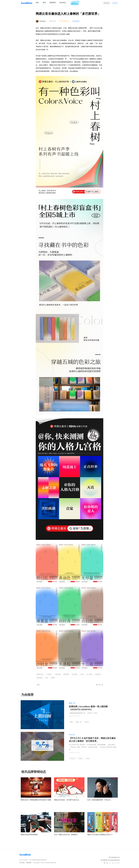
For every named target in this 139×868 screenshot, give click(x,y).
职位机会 (63, 3)
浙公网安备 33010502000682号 (110, 860)
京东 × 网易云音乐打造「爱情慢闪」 (67, 835)
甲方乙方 (72, 735)
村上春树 (90, 674)
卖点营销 (74, 674)
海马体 (87, 722)
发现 (44, 3)
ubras (88, 758)
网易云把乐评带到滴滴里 (29, 835)
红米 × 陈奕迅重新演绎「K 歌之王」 (100, 800)
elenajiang (42, 21)
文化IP (82, 674)
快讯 (37, 3)
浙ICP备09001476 (114, 857)
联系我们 (29, 863)
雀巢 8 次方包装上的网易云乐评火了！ (101, 835)
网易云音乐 (40, 674)
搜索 (108, 3)
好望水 (81, 758)
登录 (116, 3)
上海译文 (49, 674)
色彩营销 (39, 678)
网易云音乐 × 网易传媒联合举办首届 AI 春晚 (36, 800)
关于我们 (22, 863)
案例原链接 (65, 21)
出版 (46, 678)
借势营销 (66, 674)
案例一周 (72, 703)
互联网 (53, 678)
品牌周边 (98, 674)
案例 (71, 722)
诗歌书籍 (58, 674)
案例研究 (53, 3)
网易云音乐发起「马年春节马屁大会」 (67, 800)
